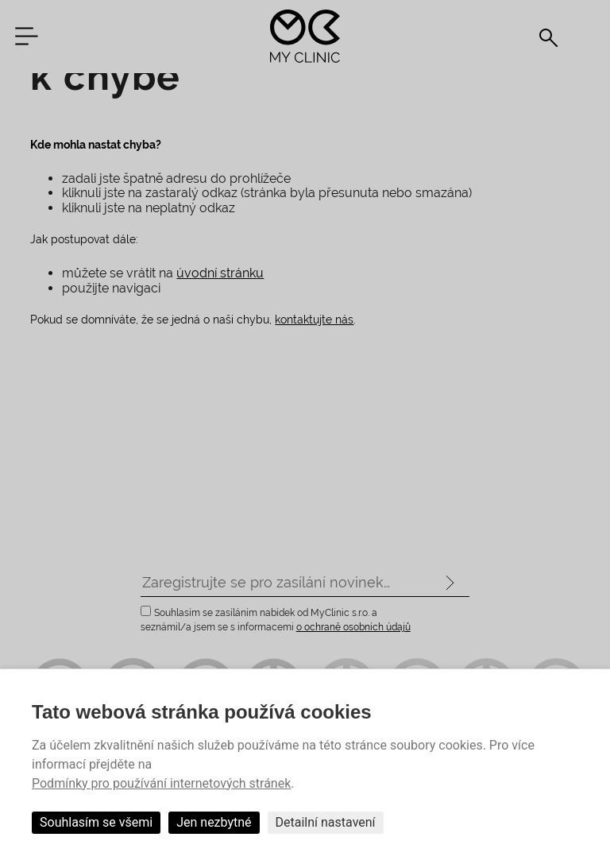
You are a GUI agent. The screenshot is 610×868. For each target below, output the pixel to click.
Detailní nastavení (326, 822)
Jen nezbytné (214, 822)
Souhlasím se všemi (96, 822)
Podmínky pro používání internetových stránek (161, 783)
